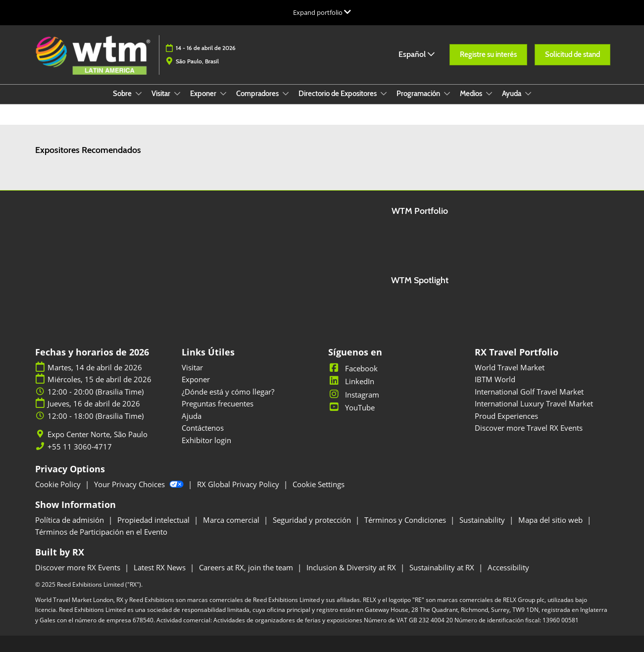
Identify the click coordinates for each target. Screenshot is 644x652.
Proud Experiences (506, 416)
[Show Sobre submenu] (139, 94)
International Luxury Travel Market (534, 403)
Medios (472, 94)
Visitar (162, 94)
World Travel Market (510, 367)
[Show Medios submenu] (489, 94)
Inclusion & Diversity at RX (352, 567)
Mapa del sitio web (551, 520)
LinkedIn (351, 381)
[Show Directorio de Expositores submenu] (384, 94)
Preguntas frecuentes (218, 403)
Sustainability (483, 520)
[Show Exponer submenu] (223, 94)
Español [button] (417, 54)
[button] (488, 55)
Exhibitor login (206, 440)
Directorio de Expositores (338, 94)
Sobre (123, 94)
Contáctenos (203, 428)
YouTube (351, 407)
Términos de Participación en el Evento (101, 532)
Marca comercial (232, 520)
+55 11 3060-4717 (80, 447)
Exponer (204, 94)
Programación (419, 94)
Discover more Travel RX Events (529, 428)
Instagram (354, 395)
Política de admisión (71, 520)
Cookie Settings (319, 484)
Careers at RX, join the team (247, 567)
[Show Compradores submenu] (286, 94)
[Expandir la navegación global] (322, 12)
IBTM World (495, 379)
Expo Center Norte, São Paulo (98, 434)
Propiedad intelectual (154, 520)
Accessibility (508, 567)
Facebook (353, 368)
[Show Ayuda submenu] (528, 94)
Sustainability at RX (443, 567)
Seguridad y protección (313, 520)
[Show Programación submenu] (447, 94)
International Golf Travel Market (529, 392)
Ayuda (512, 94)
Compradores (258, 94)
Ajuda (192, 416)
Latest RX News (161, 567)
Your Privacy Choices (140, 484)
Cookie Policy (59, 484)
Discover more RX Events (79, 567)
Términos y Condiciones (406, 520)
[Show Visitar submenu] (177, 94)
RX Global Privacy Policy (239, 484)
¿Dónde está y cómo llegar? (228, 392)
